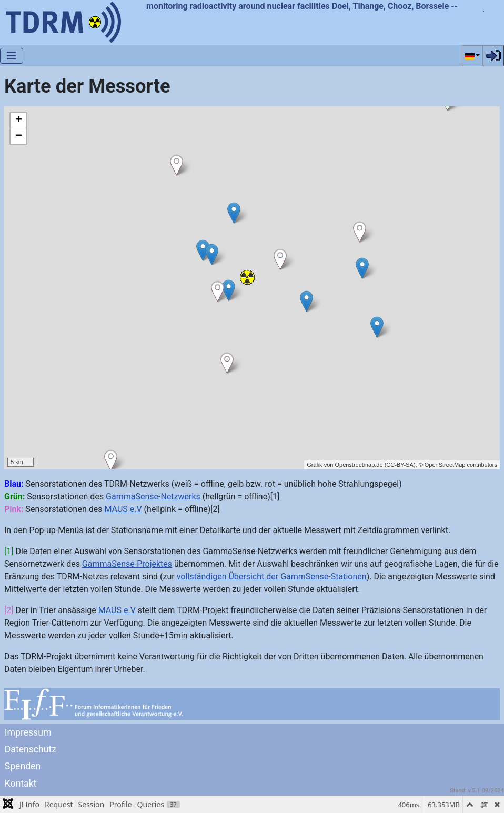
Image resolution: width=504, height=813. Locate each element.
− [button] (19, 136)
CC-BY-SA (400, 465)
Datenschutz (31, 749)
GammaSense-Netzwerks (153, 496)
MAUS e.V (123, 509)
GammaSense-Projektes (127, 564)
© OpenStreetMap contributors (458, 465)
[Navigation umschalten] (12, 56)
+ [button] (19, 121)
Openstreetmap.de (359, 465)
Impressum (28, 732)
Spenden (23, 766)
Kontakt (21, 784)
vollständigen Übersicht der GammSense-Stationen (272, 576)
